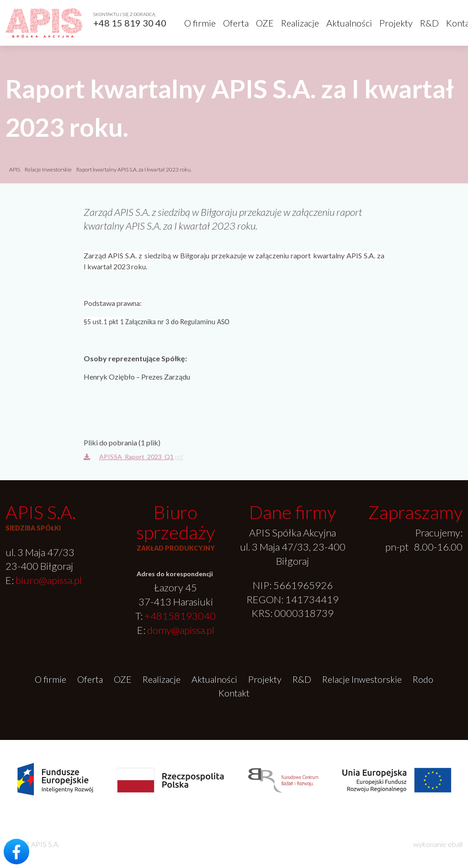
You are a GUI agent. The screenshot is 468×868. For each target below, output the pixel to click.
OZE (265, 23)
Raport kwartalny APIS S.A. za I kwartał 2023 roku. (134, 169)
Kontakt (234, 693)
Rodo (423, 679)
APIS (15, 169)
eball (455, 844)
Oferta (236, 23)
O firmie (200, 23)
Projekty (396, 23)
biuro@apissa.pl (49, 580)
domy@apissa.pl (181, 630)
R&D (429, 23)
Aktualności (349, 23)
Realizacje (300, 23)
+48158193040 (180, 616)
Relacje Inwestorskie (49, 169)
